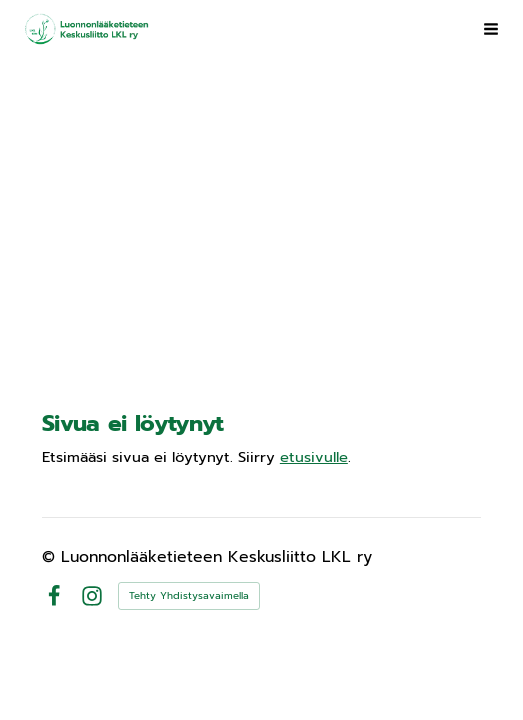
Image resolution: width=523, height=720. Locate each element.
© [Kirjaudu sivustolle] (51, 557)
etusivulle (314, 457)
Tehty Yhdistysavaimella (189, 595)
